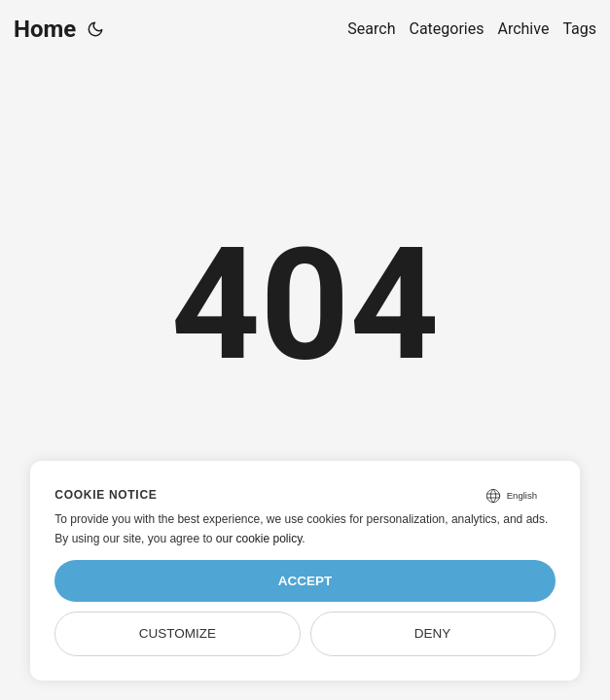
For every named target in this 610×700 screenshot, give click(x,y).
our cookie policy (259, 539)
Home (45, 29)
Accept (305, 581)
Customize (178, 633)
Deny (433, 633)
